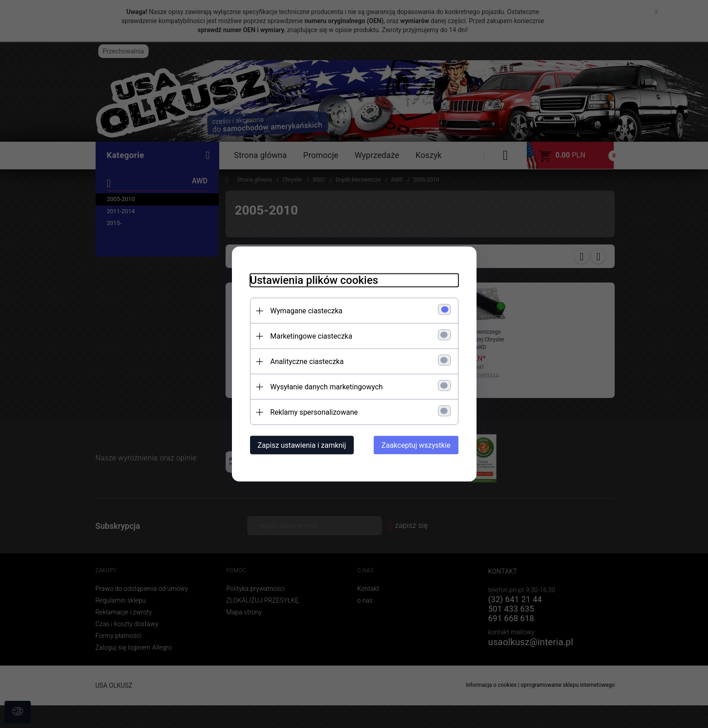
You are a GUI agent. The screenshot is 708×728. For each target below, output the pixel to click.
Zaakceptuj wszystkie (416, 445)
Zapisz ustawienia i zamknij (302, 445)
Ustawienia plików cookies (314, 280)
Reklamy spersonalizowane (314, 412)
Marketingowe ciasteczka (311, 336)
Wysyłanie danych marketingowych (327, 387)
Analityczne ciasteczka (307, 362)
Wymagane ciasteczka (307, 311)
